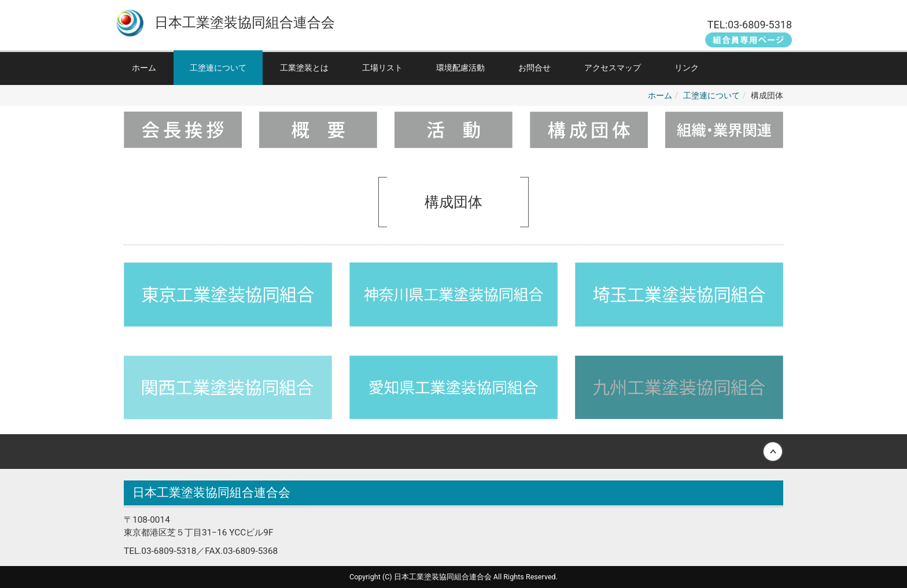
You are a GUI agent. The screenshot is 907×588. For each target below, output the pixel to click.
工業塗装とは (304, 68)
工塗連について (218, 68)
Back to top (454, 452)
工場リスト (382, 68)
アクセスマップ (613, 68)
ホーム (144, 68)
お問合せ (534, 68)
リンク (687, 68)
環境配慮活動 (460, 68)
